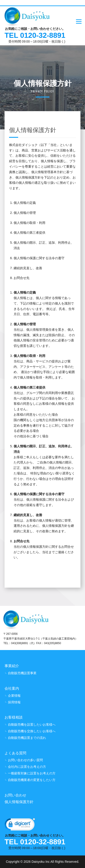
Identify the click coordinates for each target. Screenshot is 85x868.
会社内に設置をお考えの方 (27, 767)
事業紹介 (12, 666)
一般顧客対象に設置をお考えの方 (32, 773)
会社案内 (12, 688)
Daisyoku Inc (41, 862)
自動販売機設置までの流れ (27, 738)
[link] (20, 825)
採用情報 (14, 702)
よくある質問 (15, 753)
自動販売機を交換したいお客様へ (32, 731)
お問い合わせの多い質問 (25, 760)
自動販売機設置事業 (22, 673)
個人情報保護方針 (19, 802)
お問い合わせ (15, 795)
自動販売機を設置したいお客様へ (32, 725)
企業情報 (14, 696)
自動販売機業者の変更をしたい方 (32, 780)
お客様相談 (14, 717)
